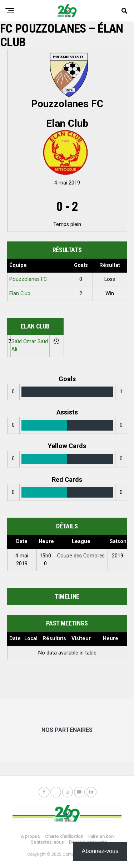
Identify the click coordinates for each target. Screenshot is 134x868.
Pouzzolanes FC (28, 279)
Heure (111, 639)
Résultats (54, 639)
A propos (30, 836)
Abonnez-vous (100, 851)
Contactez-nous (47, 842)
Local (31, 639)
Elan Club (20, 294)
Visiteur (81, 639)
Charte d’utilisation (64, 836)
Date (15, 639)
